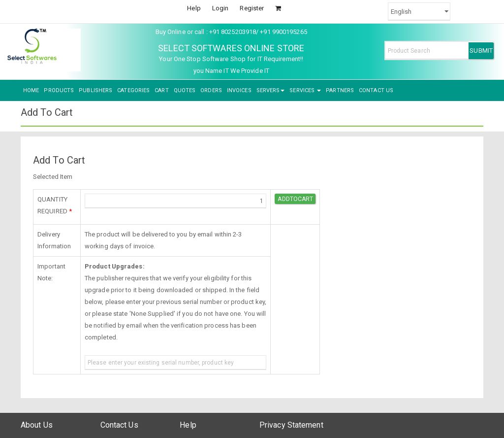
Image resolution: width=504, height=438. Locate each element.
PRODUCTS (59, 90)
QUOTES (185, 90)
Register (252, 8)
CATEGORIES (133, 90)
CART (161, 90)
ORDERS (211, 90)
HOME (31, 90)
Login (220, 8)
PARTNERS (340, 90)
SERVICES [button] (305, 90)
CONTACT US (376, 90)
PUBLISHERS (95, 90)
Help (194, 8)
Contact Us (119, 425)
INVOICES (239, 90)
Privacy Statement (291, 425)
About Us (37, 425)
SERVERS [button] (271, 90)
